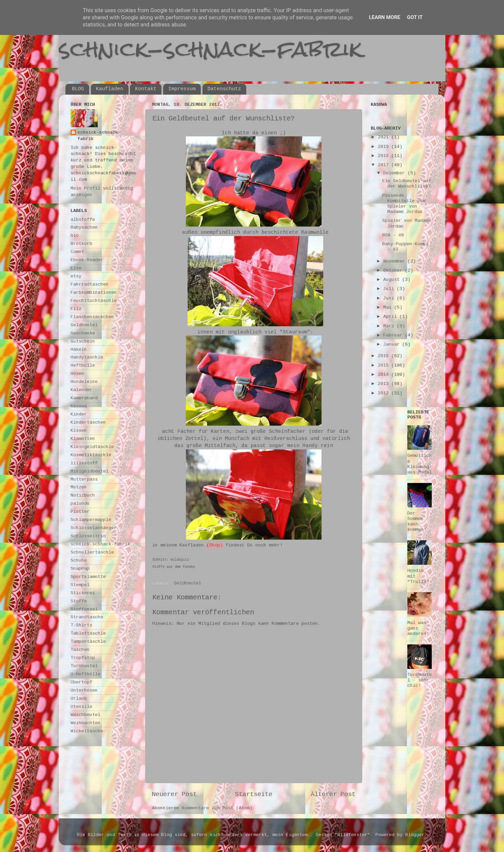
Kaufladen (110, 89)
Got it (415, 17)
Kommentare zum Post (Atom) (217, 808)
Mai (389, 307)
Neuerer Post (174, 794)
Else (76, 268)
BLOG (78, 89)
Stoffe (79, 601)
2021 (385, 137)
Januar (393, 344)
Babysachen (84, 227)
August (393, 280)
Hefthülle (83, 365)
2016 (385, 356)
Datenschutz (224, 89)
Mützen (79, 487)
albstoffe (83, 220)
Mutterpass (84, 479)
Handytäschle (87, 357)
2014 (385, 375)
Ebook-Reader (87, 260)
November (395, 261)
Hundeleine (84, 382)
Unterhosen (84, 690)
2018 (385, 156)
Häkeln (79, 350)
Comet (77, 252)
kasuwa (79, 406)
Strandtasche (87, 617)
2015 (385, 365)
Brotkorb (81, 244)
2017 (385, 165)
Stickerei (83, 593)
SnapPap (80, 569)
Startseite (254, 794)
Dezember (395, 173)
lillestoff (84, 463)
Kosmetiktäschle (91, 455)
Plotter (80, 512)
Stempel (80, 585)
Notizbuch (83, 495)
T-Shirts (81, 625)
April (391, 317)
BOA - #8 (393, 235)
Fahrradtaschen (90, 284)
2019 (385, 147)
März (390, 326)
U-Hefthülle (85, 674)
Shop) (216, 545)
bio (75, 236)
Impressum (182, 89)
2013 (385, 384)
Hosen (77, 374)
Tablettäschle (88, 633)
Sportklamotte (88, 577)
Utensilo (81, 707)
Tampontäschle (88, 642)
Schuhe (79, 560)
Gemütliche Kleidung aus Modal (420, 464)
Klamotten (83, 439)
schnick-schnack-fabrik (210, 49)
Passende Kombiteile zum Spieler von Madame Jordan (404, 204)
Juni (390, 298)
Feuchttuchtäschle (94, 301)
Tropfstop (83, 658)
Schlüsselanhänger (94, 528)
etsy (76, 276)
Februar (394, 335)
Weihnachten (85, 723)
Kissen (79, 431)
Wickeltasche (87, 731)
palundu (80, 504)
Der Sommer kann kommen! (417, 522)
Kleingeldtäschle (92, 447)
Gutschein (83, 341)
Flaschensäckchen (92, 317)
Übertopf (81, 682)
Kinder (79, 414)
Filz (76, 309)
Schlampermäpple (91, 520)
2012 (385, 393)
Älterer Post (333, 794)
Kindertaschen (88, 422)
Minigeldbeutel (90, 471)
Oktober (394, 270)
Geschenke (83, 333)
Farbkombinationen (94, 293)
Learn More (385, 17)
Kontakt (146, 89)
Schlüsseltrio (88, 536)
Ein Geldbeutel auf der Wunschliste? (407, 184)
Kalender (81, 390)
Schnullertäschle (92, 552)
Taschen (80, 650)
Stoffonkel (84, 609)
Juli (390, 289)
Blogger (415, 835)
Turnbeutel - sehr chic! (420, 680)
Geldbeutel (188, 583)
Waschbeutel (85, 715)
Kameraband (84, 398)
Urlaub (79, 699)
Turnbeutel (84, 666)
